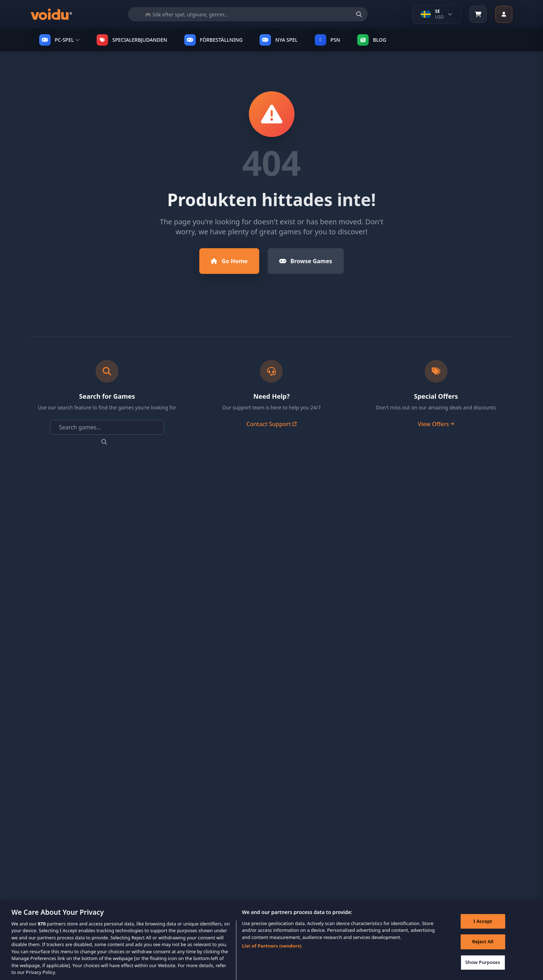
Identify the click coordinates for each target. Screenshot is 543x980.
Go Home (229, 261)
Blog (372, 40)
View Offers (436, 424)
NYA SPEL (279, 40)
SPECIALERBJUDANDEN (132, 40)
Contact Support (271, 424)
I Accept (483, 929)
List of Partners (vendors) (272, 953)
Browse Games (306, 261)
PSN (327, 40)
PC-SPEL (59, 40)
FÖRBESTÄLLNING (214, 40)
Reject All (483, 949)
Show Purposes (483, 970)
